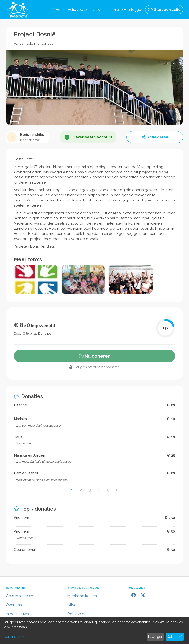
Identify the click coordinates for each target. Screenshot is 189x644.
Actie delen (155, 137)
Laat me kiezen (15, 637)
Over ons (14, 605)
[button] (116, 10)
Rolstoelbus (78, 614)
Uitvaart (74, 605)
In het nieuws (17, 614)
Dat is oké (175, 637)
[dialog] (94, 631)
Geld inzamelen (20, 596)
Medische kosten (82, 596)
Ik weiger (155, 637)
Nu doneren (95, 356)
